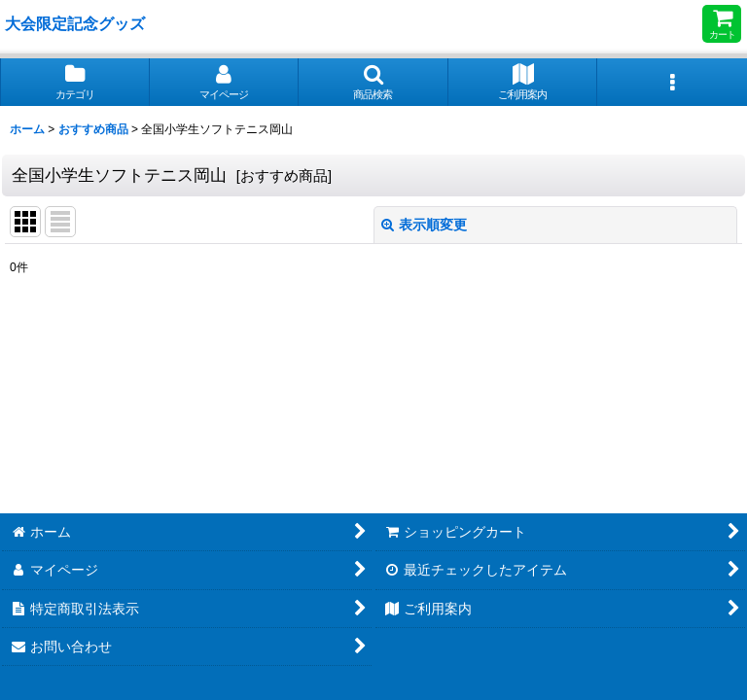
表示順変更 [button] (424, 225)
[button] (373, 82)
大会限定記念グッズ (75, 23)
